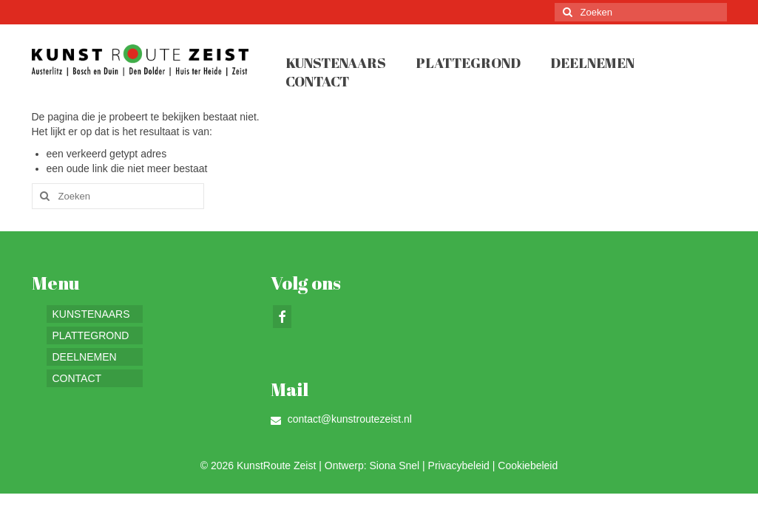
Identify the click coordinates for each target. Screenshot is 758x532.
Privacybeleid (459, 465)
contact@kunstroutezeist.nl (341, 419)
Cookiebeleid (528, 465)
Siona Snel (394, 465)
